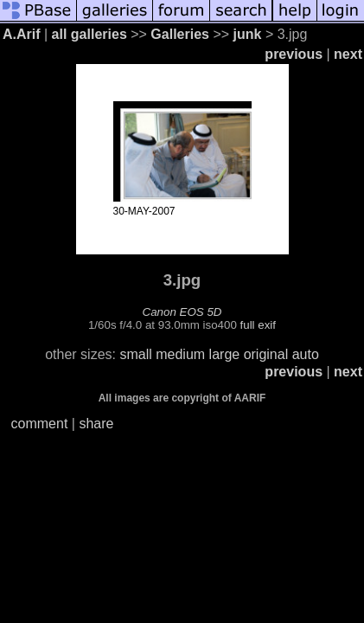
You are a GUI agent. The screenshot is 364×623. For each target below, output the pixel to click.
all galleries (89, 34)
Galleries (180, 34)
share (96, 424)
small (135, 354)
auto (306, 354)
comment (40, 424)
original (266, 354)
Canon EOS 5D (182, 312)
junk (248, 34)
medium (180, 354)
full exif (258, 325)
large (225, 354)
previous (294, 54)
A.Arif (22, 34)
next (348, 54)
